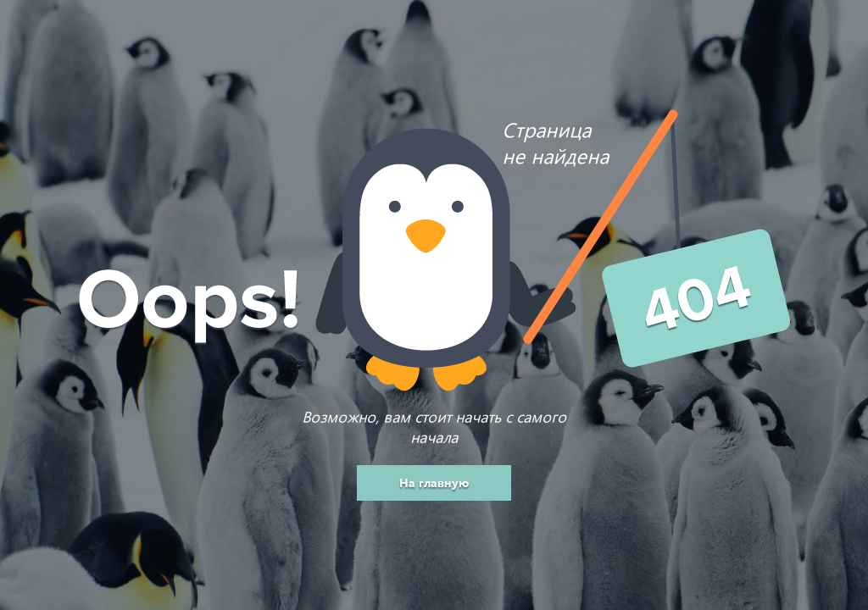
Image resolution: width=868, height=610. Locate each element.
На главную (434, 482)
